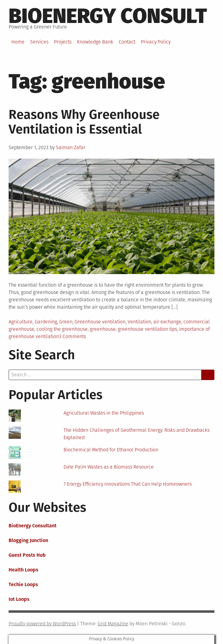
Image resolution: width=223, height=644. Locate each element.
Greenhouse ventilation (100, 322)
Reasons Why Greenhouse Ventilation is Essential (84, 122)
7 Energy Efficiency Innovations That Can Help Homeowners (128, 484)
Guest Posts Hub (27, 555)
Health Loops (23, 570)
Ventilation (139, 322)
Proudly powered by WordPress (42, 624)
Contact (127, 42)
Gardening (46, 322)
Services (39, 42)
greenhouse (103, 329)
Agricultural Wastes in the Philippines (104, 413)
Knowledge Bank (95, 42)
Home (18, 42)
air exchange (167, 322)
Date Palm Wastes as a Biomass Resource (109, 467)
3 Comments (72, 336)
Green (66, 322)
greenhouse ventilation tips (147, 329)
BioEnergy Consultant (33, 526)
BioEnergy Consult (108, 16)
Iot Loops (19, 599)
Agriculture (21, 322)
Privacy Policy (156, 42)
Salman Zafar (71, 147)
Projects (63, 42)
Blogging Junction (28, 540)
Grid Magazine (113, 624)
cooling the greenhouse (62, 329)
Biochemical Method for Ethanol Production (111, 450)
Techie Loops (23, 584)
